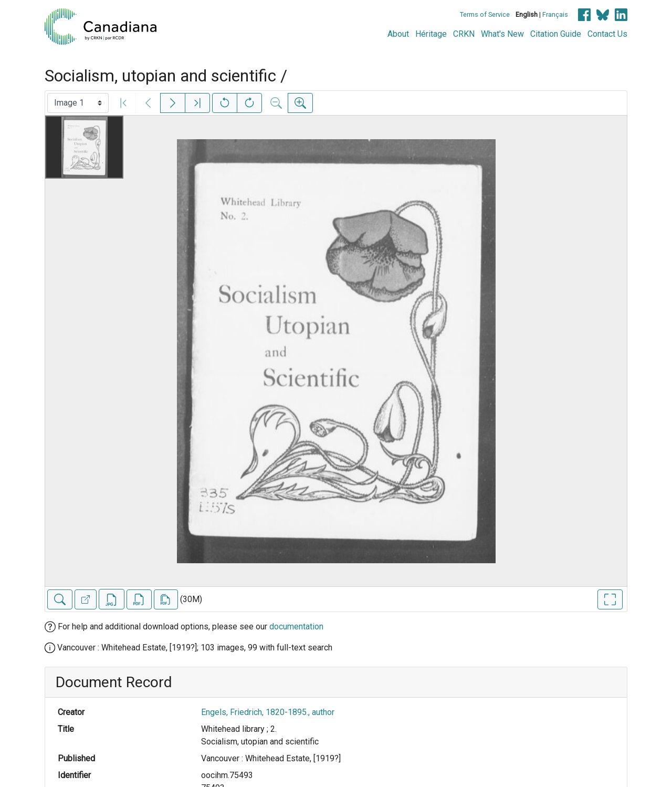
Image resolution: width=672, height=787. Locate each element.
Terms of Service (485, 14)
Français (555, 14)
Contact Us (607, 34)
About (398, 34)
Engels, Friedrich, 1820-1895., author (268, 712)
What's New (502, 34)
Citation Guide (556, 34)
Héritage (431, 34)
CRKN (464, 34)
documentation (296, 627)
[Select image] (78, 103)
